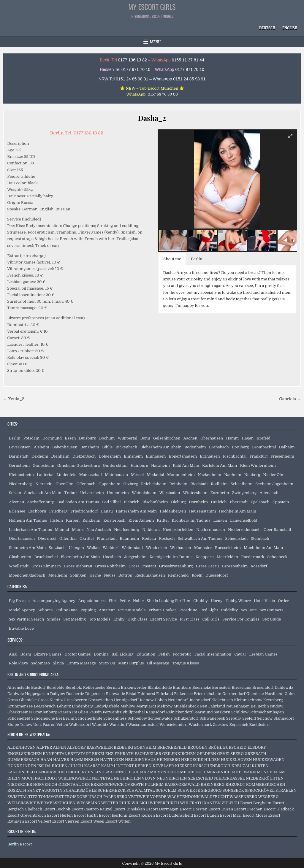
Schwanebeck (212, 718)
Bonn (145, 438)
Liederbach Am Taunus (30, 530)
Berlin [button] (197, 259)
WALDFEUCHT (214, 797)
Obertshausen (22, 538)
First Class (190, 619)
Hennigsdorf (126, 700)
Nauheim (233, 475)
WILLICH (140, 803)
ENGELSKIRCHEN (25, 754)
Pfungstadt (107, 538)
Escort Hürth (86, 815)
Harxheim (160, 465)
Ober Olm (64, 484)
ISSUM (43, 766)
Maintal (62, 530)
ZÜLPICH (231, 803)
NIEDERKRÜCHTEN (265, 778)
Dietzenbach (84, 456)
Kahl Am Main (186, 465)
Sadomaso (40, 663)
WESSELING (88, 803)
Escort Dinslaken (129, 809)
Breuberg (240, 447)
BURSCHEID (235, 747)
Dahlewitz (284, 687)
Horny (217, 601)
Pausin (95, 712)
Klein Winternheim (258, 465)
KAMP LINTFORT (117, 766)
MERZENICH (218, 772)
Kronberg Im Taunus (191, 520)
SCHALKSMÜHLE (80, 790)
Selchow (265, 718)
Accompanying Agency (54, 601)
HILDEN (212, 760)
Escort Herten (60, 815)
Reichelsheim (154, 484)
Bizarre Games (48, 654)
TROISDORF (76, 797)
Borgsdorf (222, 687)
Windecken (157, 548)
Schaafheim (242, 484)
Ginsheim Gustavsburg (79, 465)
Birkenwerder (134, 687)
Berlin (15, 438)
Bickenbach (126, 447)
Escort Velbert (38, 821)
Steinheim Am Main (27, 548)
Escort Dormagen (162, 809)
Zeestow (221, 725)
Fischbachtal (235, 456)
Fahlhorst (146, 694)
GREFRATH (255, 754)
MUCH (28, 778)
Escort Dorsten (194, 809)
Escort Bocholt (57, 809)
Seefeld (249, 718)
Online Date (66, 610)
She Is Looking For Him (168, 601)
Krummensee (20, 706)
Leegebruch (45, 706)
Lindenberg (83, 706)
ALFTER (44, 747)
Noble (138, 601)
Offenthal (68, 538)
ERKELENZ (103, 754)
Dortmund (52, 438)
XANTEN (212, 803)
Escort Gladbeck (279, 809)
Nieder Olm (274, 475)
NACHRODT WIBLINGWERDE (63, 778)
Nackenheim (209, 475)
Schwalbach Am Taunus (200, 538)
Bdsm (26, 654)
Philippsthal (134, 712)
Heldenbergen (173, 511)
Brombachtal (264, 447)
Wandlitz (100, 725)
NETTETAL (102, 778)
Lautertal (45, 475)
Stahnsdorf (284, 718)
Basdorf (38, 687)
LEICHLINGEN (80, 772)
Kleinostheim (21, 475)
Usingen (76, 548)
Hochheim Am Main (238, 511)
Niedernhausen (211, 530)
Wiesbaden (170, 493)
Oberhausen (212, 438)
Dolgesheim (110, 456)
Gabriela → (290, 399)
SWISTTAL (18, 797)
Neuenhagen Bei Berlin (248, 706)
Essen (70, 438)
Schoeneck (277, 557)
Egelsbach (260, 502)
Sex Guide (272, 619)
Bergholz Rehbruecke (85, 687)
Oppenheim (110, 484)
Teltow (26, 725)
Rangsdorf (155, 712)
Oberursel (47, 538)
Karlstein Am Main (220, 465)
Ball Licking (122, 654)
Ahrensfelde (19, 687)
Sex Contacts (272, 610)
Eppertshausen (183, 456)
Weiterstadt (132, 548)
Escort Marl (231, 815)
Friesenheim (282, 456)
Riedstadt (199, 484)
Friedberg (58, 511)
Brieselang (241, 687)
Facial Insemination (213, 654)
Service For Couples (241, 619)
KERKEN (143, 766)
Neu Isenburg (127, 530)
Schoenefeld (19, 718)
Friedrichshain (207, 694)
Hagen (248, 438)
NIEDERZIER (20, 784)
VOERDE (158, 797)
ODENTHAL (69, 784)
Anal (13, 654)
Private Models (132, 610)
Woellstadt (19, 566)
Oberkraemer (20, 712)
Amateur (107, 610)
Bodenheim (195, 447)
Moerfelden (227, 557)
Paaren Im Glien (73, 712)
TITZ (33, 797)
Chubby (201, 601)
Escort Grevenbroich (27, 815)
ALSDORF (76, 747)
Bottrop (125, 575)
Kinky (119, 619)
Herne (95, 575)
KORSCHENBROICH (212, 766)
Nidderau (151, 530)
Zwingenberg (244, 493)
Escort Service (164, 619)
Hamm (232, 438)
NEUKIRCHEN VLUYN (135, 778)
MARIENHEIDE (164, 772)
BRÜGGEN (198, 747)
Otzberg (131, 484)
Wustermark (200, 725)
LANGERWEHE (50, 772)
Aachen (190, 438)
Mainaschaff (91, 475)
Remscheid (178, 575)
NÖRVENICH (45, 784)
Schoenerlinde (89, 718)
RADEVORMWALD (182, 784)
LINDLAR (103, 772)
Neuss (110, 575)
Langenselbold (244, 520)
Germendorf (234, 694)
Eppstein (281, 502)
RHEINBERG (213, 784)
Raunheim (129, 538)
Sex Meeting (75, 619)
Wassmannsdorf (143, 725)
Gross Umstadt (142, 566)
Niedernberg (21, 484)
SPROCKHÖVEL (260, 790)
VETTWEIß (139, 797)
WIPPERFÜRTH (164, 803)
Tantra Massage (81, 663)
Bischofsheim (155, 502)
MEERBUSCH (193, 772)
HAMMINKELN (85, 760)
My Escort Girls (152, 7)
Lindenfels (66, 475)
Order (283, 601)
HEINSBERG (168, 760)
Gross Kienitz (50, 700)
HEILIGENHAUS (140, 760)
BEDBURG (123, 747)
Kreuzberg (273, 700)
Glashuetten (20, 557)
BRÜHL (215, 747)
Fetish (164, 654)
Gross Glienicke (22, 700)
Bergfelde (56, 687)
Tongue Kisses (186, 663)
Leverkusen (20, 447)
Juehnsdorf (199, 700)
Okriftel (87, 538)
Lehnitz (64, 706)
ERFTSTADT (79, 754)
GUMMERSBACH (23, 760)
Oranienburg (45, 712)
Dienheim (60, 456)
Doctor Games (78, 654)
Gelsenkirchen (167, 438)
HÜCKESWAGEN (269, 760)
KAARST (92, 766)
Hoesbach (112, 557)
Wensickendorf (174, 725)
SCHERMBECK (112, 790)
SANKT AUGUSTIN (45, 790)
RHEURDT (235, 784)
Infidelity (229, 610)
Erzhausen (210, 456)
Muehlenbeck (186, 706)
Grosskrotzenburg (176, 566)
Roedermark (253, 557)
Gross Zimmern (46, 566)
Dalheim (287, 447)
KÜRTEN (260, 766)
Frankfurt (259, 456)
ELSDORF (257, 747)
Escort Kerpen (142, 815)
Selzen (15, 493)
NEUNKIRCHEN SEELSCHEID (185, 778)
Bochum (107, 438)
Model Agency (22, 610)
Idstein (57, 520)
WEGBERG (269, 797)
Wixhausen (181, 548)
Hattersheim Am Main (136, 511)
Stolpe (13, 725)
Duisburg (88, 438)
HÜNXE (15, 766)
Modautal (156, 475)
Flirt (113, 601)
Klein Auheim (141, 520)
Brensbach (219, 447)
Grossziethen (101, 700)
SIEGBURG (211, 790)
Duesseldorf (217, 575)
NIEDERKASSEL (229, 778)
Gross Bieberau (78, 566)
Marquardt (146, 706)
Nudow (277, 706)
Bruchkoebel (46, 557)
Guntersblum (115, 465)
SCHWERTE (189, 790)
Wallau (93, 548)
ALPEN (60, 747)
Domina (101, 654)
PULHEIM (154, 784)
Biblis (107, 447)
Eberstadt (239, 502)
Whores (45, 610)
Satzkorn (222, 712)
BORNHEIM (145, 747)
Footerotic (182, 654)
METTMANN (244, 772)
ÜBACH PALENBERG (108, 797)
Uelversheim (92, 493)
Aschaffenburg (41, 502)
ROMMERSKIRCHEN (266, 784)
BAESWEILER (100, 747)
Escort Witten (118, 821)
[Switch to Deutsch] (267, 28)
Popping (88, 610)
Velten (62, 725)
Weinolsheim (144, 493)
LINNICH (122, 772)
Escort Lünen (206, 815)
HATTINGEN (112, 760)
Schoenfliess (115, 718)
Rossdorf (259, 566)
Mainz (78, 530)
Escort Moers (255, 815)
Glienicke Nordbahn (265, 694)
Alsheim (42, 447)
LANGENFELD (21, 772)
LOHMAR (140, 772)
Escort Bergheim (256, 803)
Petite (125, 601)
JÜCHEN (59, 766)
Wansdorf (118, 725)
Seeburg (234, 718)
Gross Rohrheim (111, 566)
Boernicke (202, 687)
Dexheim (40, 456)
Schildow (240, 712)
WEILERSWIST (22, 803)
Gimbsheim (43, 465)
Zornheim (220, 493)
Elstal (131, 694)
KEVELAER (163, 766)
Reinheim (178, 484)
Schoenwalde (160, 718)
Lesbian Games (263, 654)
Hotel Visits (264, 601)
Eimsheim (133, 456)
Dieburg (178, 502)
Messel (137, 475)
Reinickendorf (179, 712)
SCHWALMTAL (141, 790)
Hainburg (139, 465)
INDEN (30, 766)
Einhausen (156, 456)
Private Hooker (162, 610)
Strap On (107, 663)
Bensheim (90, 447)
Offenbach (86, 484)
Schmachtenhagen (267, 712)
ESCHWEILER (148, 754)
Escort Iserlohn (113, 815)
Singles (54, 619)
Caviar (240, 654)
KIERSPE (183, 766)
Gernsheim (19, 465)
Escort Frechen (248, 809)
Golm (290, 694)
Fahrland (165, 694)
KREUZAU (241, 766)
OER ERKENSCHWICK (103, 784)
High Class (137, 619)
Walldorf (111, 548)
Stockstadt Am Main (43, 493)
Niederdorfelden (178, 530)
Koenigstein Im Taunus (171, 557)
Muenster (203, 548)
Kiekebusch (222, 700)
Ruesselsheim (228, 548)
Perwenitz (112, 712)
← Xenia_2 (14, 399)
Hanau (107, 511)
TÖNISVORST (51, 797)
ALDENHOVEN (22, 747)
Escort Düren (221, 809)
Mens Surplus (131, 663)
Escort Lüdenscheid (174, 815)
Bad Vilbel (111, 502)
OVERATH (134, 784)
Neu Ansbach (99, 530)
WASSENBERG (243, 797)
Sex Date (249, 610)
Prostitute (188, 610)
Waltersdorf (80, 725)
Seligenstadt (237, 538)
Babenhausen (65, 447)
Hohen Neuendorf (171, 700)
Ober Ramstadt (277, 530)
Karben (73, 520)
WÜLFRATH (191, 803)
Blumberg (182, 687)
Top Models (99, 619)
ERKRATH (124, 754)
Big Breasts (19, 601)
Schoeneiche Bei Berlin (53, 718)
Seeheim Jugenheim (274, 484)
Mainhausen (116, 475)
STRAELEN (286, 790)
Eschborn (37, 511)
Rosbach (167, 538)
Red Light (209, 610)
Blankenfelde (160, 687)
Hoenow (146, 700)
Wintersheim (195, 493)
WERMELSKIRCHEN (56, 803)
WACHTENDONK (184, 797)
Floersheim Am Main (80, 557)
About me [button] (172, 259)
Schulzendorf (186, 718)
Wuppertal (128, 438)
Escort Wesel (92, 821)
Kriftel (163, 520)
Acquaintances (92, 601)
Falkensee (183, 694)
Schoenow (137, 718)
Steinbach (260, 538)
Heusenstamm (203, 511)
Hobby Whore (238, 601)
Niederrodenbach (244, 530)
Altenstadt (269, 493)
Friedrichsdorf (84, 511)
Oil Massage (158, 663)
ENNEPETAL (55, 754)
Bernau (113, 687)
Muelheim (58, 575)
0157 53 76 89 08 (163, 94)
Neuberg (252, 475)
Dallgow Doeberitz (67, 694)
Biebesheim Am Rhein (161, 447)
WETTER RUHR (116, 803)
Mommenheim (181, 475)
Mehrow (165, 706)
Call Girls (211, 619)
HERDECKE (192, 760)
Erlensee (17, 511)
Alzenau (16, 502)
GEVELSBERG (230, 754)
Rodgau (149, 538)
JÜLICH (76, 766)
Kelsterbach (114, 520)
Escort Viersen (66, 821)
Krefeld (263, 438)
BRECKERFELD (172, 747)
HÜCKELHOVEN (236, 760)
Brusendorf (263, 687)
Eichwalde (115, 694)
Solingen (78, 575)
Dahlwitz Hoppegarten (28, 694)
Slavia (58, 663)
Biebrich (132, 502)
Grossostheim (235, 566)
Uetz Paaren (44, 725)
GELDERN (206, 754)
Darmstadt (19, 456)
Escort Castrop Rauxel (92, 809)
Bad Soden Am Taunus (78, 502)
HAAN (46, 760)
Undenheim (118, 493)
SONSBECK (233, 790)
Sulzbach (57, 548)
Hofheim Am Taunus (28, 520)
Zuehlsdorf (260, 725)
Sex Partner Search (26, 619)
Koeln (197, 575)
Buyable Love (21, 628)
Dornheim (198, 502)
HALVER (61, 760)
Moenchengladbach (27, 575)
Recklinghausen (150, 575)
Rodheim (219, 484)
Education (146, 654)
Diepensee (95, 694)
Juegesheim (135, 557)
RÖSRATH (17, 790)
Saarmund (203, 712)
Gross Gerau (208, 566)
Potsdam (31, 438)
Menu (155, 42)
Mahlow (128, 706)
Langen (220, 520)
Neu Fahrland (213, 706)
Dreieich (219, 502)
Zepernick (239, 725)
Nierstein (44, 484)
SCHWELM (166, 790)
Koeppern (205, 557)
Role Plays (18, 663)
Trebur (71, 493)
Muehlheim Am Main (263, 548)
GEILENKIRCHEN (179, 754)
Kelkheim (91, 520)
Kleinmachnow (248, 700)
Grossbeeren (76, 700)
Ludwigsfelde (107, 706)
